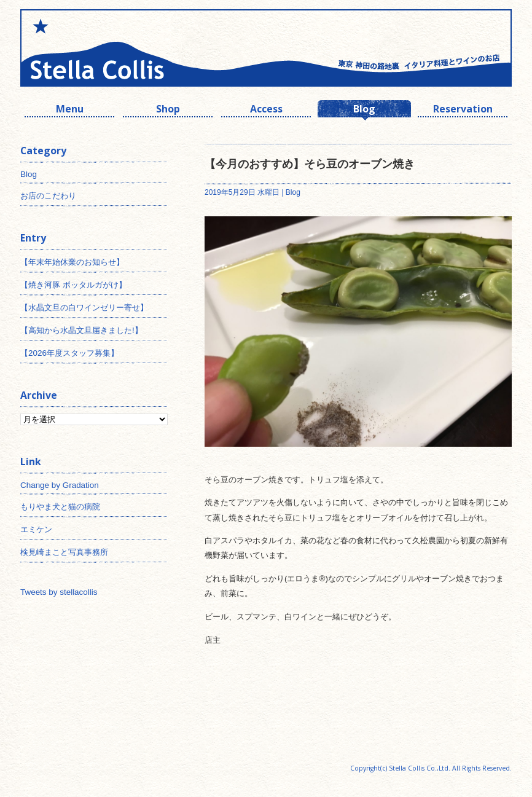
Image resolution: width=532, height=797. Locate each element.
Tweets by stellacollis (59, 592)
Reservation (463, 110)
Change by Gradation (60, 485)
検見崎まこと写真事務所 (64, 552)
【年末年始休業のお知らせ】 (72, 262)
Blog (364, 110)
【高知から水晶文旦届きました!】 (81, 330)
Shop (168, 110)
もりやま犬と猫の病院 (60, 507)
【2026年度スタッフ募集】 (69, 353)
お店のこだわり (48, 196)
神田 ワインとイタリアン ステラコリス (143, 48)
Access (266, 110)
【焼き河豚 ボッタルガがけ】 (73, 285)
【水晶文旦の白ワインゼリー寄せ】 (84, 308)
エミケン (36, 529)
